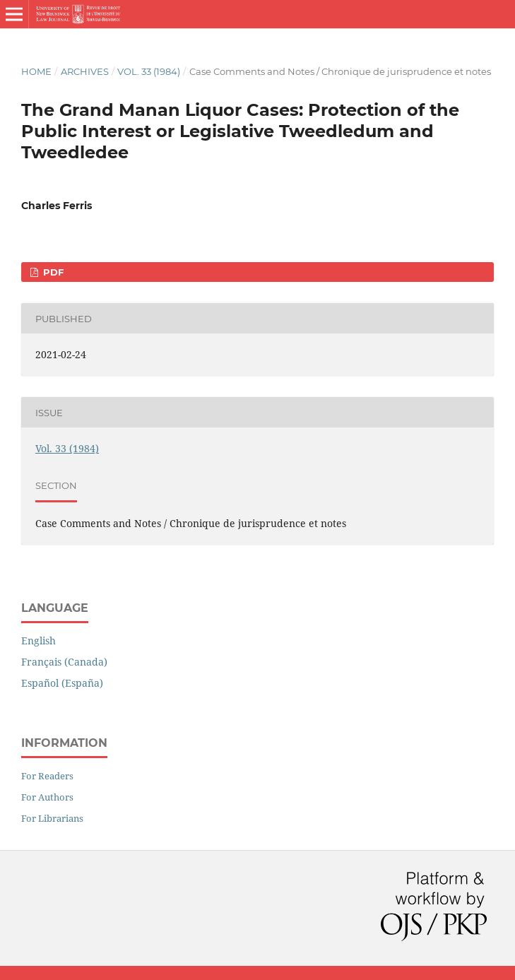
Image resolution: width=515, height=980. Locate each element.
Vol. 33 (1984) (149, 71)
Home (36, 71)
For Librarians (52, 818)
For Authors (47, 797)
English (39, 640)
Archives (85, 71)
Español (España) (62, 683)
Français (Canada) (64, 662)
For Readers (47, 776)
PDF (52, 272)
